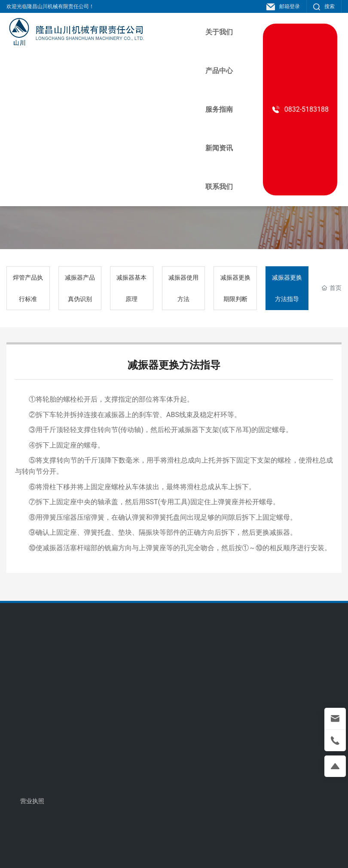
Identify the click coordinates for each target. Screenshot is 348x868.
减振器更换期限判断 (235, 288)
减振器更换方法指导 (287, 288)
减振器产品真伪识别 (80, 288)
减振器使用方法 (183, 288)
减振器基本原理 (131, 288)
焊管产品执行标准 (28, 288)
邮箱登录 (283, 6)
